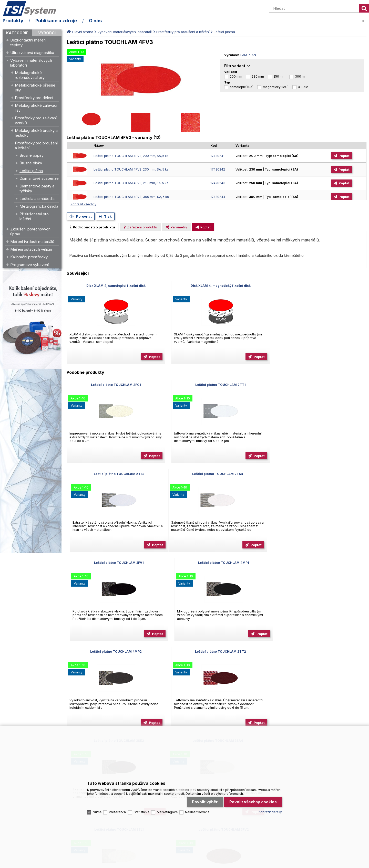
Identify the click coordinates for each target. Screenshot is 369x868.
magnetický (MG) (276, 87)
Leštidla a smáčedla (37, 199)
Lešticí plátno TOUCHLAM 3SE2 (319, 563)
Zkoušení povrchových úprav (30, 231)
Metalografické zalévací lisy (36, 108)
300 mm (301, 76)
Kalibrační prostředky (29, 257)
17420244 (218, 197)
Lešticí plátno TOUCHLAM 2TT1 (216, 385)
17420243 (218, 183)
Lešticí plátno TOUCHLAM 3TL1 (216, 652)
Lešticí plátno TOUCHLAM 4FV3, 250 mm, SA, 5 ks (131, 183)
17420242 (218, 169)
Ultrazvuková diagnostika (32, 53)
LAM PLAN (248, 55)
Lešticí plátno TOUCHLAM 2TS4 (115, 474)
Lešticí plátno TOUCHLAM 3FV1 (217, 474)
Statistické (142, 811)
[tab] (93, 227)
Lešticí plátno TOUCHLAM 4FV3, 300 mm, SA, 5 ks (131, 197)
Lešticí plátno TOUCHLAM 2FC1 (115, 385)
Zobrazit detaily (270, 811)
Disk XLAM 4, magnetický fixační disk (217, 286)
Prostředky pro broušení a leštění (36, 145)
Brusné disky (31, 163)
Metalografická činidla (39, 206)
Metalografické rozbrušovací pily (30, 75)
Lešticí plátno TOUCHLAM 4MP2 (115, 563)
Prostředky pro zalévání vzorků (36, 120)
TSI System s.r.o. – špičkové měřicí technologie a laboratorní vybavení (32, 8)
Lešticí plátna (31, 171)
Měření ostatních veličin (31, 249)
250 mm (279, 76)
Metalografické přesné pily (35, 88)
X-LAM (303, 87)
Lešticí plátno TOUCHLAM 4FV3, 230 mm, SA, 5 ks (131, 169)
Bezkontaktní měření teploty (28, 43)
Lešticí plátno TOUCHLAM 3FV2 (319, 652)
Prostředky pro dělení (34, 98)
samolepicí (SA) (242, 87)
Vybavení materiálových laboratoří (31, 63)
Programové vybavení (29, 265)
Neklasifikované (197, 811)
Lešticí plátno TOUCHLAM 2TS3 (318, 385)
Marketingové (167, 811)
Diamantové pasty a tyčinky (37, 188)
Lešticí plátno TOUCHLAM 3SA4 (115, 652)
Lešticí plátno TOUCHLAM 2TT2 (216, 563)
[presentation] (93, 227)
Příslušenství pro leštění (34, 216)
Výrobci (47, 33)
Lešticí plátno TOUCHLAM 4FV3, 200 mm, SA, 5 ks (131, 156)
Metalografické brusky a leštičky (36, 133)
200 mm (236, 76)
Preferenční (118, 811)
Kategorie (17, 33)
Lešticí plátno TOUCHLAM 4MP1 (318, 474)
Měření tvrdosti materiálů (32, 242)
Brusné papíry (32, 155)
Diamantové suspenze (39, 178)
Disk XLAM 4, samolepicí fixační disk (115, 286)
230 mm (258, 76)
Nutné (97, 811)
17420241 (217, 156)
